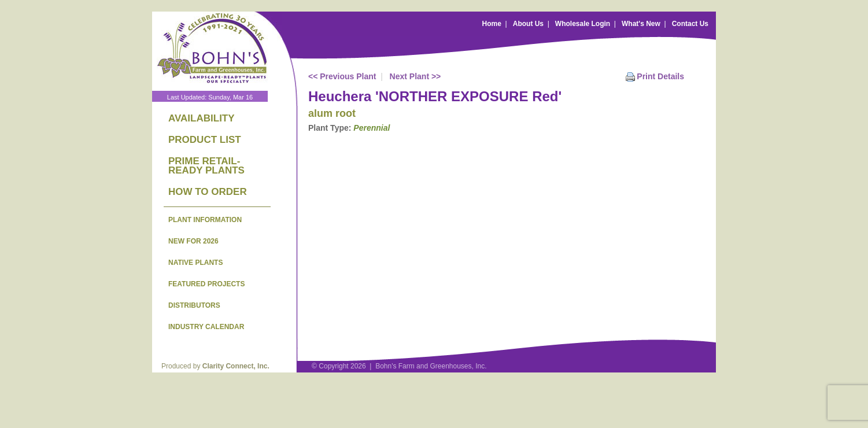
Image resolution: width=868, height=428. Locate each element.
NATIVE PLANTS (195, 263)
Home (492, 24)
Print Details (660, 76)
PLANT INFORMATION (205, 220)
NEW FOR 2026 (193, 241)
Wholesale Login (583, 24)
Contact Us (690, 24)
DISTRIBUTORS (194, 305)
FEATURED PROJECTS (206, 284)
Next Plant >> (415, 76)
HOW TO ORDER (208, 192)
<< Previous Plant (342, 76)
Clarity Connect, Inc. (236, 366)
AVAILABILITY (202, 118)
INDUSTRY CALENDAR (206, 327)
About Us (528, 24)
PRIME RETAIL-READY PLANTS (206, 166)
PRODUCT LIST (205, 140)
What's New (641, 24)
